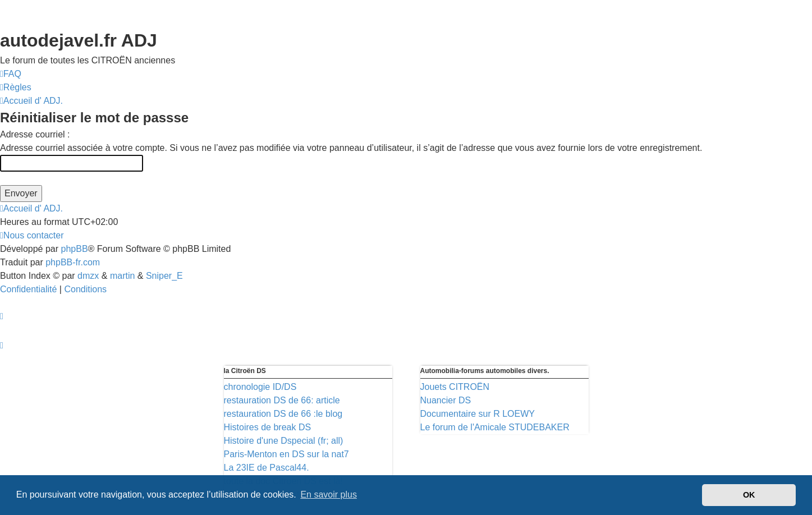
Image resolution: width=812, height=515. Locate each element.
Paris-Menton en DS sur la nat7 (286, 454)
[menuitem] (11, 74)
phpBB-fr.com (73, 262)
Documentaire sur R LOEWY (478, 414)
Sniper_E (164, 276)
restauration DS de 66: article (282, 400)
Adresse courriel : (35, 134)
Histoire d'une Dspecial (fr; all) (284, 441)
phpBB (75, 249)
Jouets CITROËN (455, 387)
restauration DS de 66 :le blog (283, 414)
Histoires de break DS (268, 427)
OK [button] (749, 495)
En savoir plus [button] (329, 495)
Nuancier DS (446, 400)
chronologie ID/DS (260, 387)
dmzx (88, 276)
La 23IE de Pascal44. (267, 468)
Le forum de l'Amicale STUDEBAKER (495, 427)
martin (122, 276)
